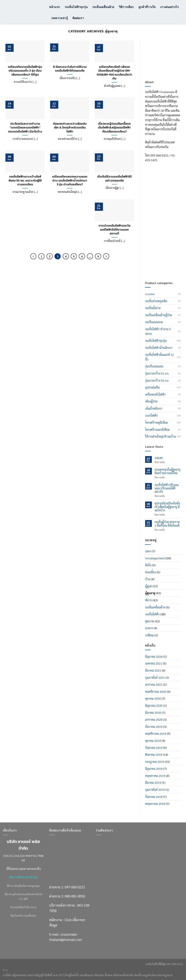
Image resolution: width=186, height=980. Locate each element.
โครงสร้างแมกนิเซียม (157, 429)
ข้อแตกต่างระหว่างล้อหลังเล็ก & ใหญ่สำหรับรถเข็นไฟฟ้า (70, 128)
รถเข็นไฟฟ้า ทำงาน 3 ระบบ (158, 331)
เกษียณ (149, 635)
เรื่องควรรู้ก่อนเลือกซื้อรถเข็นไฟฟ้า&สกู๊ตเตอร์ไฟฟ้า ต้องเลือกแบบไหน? (114, 128)
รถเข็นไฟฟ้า (152, 614)
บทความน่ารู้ (60, 18)
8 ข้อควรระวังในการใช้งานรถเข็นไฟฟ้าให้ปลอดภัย (70, 69)
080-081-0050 (75, 896)
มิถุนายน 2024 (154, 656)
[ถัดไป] (106, 256)
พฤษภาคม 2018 (155, 804)
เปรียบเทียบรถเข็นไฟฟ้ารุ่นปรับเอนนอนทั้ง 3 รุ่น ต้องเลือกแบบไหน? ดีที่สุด (25, 71)
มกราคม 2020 (154, 720)
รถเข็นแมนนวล (154, 322)
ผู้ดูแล (148, 586)
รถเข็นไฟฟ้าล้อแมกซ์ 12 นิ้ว (159, 357)
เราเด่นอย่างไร (169, 7)
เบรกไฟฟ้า (151, 415)
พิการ (148, 600)
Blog (5, 970)
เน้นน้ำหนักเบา (154, 408)
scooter (150, 294)
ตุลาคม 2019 (153, 741)
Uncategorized (154, 558)
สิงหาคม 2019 (154, 755)
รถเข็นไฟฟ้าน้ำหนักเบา (159, 348)
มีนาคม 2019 (153, 783)
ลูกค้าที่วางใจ (147, 7)
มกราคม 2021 (154, 684)
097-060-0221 (75, 887)
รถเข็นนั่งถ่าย (153, 308)
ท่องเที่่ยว (151, 572)
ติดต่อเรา (78, 18)
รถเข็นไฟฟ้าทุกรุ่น (76, 7)
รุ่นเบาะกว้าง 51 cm (157, 373)
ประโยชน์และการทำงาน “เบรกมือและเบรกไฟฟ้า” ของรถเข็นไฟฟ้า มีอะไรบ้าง (25, 128)
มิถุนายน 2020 (154, 706)
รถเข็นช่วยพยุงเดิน (156, 301)
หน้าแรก (54, 7)
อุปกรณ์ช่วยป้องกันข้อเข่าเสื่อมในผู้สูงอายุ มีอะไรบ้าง (167, 507)
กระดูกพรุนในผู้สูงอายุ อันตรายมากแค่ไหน (167, 471)
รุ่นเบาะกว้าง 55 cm (157, 380)
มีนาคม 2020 (153, 713)
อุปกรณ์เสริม (152, 387)
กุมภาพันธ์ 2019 (155, 790)
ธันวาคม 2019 (154, 727)
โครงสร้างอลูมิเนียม (156, 422)
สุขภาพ (150, 621)
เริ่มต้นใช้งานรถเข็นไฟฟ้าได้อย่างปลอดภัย (114, 179)
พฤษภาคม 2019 (155, 776)
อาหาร (149, 628)
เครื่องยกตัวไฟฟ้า (155, 394)
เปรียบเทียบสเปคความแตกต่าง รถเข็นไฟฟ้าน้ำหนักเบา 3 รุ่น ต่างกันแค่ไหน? (70, 181)
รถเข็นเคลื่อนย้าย (103, 7)
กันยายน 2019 (154, 748)
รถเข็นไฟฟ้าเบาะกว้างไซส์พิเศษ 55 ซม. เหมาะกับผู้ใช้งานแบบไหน (25, 181)
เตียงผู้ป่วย (151, 401)
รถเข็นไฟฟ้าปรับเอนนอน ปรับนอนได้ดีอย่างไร (167, 488)
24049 (159, 458)
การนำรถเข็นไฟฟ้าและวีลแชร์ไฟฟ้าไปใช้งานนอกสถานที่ (115, 230)
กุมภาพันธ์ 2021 (155, 678)
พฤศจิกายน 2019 (156, 734)
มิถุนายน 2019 (154, 769)
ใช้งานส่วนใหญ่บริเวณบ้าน (160, 436)
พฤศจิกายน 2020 (156, 692)
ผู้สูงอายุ (150, 593)
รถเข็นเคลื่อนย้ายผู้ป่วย (159, 315)
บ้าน (148, 579)
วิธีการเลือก (126, 7)
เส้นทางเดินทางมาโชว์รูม (23, 877)
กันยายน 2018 (154, 797)
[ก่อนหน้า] (33, 256)
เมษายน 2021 (154, 663)
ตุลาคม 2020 (153, 698)
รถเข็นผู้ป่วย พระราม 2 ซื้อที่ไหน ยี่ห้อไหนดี (167, 524)
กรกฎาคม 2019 (155, 762)
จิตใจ (148, 565)
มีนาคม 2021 (153, 670)
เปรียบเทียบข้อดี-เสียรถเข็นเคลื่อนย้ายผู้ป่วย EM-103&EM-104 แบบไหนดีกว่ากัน (114, 73)
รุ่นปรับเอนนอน (154, 366)
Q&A (148, 551)
